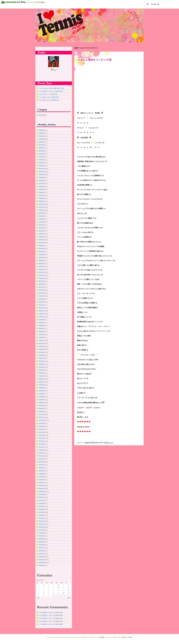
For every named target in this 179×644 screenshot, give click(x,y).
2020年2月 (42, 338)
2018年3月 (42, 406)
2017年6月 (42, 432)
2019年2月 (42, 373)
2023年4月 (42, 225)
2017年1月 (42, 447)
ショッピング (61, 637)
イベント (108, 637)
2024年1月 (42, 201)
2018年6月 (42, 397)
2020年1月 (42, 341)
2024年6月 (42, 186)
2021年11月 (42, 275)
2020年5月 (42, 329)
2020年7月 (42, 323)
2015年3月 (42, 512)
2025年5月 (42, 154)
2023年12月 (42, 204)
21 (68, 590)
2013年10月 (42, 563)
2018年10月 (42, 385)
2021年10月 (42, 278)
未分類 (87, 443)
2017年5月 (42, 435)
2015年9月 (42, 495)
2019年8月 (42, 355)
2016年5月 (42, 471)
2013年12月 (42, 557)
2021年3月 (42, 299)
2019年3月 (42, 370)
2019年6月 (42, 361)
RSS (55, 70)
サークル (76, 637)
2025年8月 (42, 145)
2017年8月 (42, 426)
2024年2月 (42, 198)
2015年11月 (42, 489)
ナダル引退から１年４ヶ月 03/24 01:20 (51, 91)
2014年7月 (42, 536)
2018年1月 (42, 412)
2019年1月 (42, 376)
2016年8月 (42, 462)
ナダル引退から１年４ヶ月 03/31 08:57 (51, 615)
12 (58, 588)
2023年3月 (42, 228)
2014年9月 (42, 530)
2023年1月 (42, 234)
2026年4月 (42, 130)
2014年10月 (42, 527)
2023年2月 (42, 231)
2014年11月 (42, 524)
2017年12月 (42, 415)
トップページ (51, 637)
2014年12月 (42, 521)
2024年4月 (42, 192)
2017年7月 (42, 429)
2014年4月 (42, 545)
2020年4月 (42, 332)
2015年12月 (42, 486)
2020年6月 (42, 326)
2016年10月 (42, 456)
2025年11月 (42, 136)
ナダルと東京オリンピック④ (95, 60)
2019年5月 (42, 364)
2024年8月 (42, 181)
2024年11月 (42, 172)
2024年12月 (42, 169)
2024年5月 (42, 189)
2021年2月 (42, 302)
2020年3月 (42, 335)
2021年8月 (42, 284)
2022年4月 (42, 261)
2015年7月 (42, 500)
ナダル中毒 (131, 31)
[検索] (158, 4)
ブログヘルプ (117, 637)
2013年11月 (42, 560)
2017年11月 (42, 418)
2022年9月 (42, 246)
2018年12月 (42, 379)
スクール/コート (92, 637)
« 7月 (38, 598)
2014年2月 (42, 551)
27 (63, 593)
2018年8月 (42, 391)
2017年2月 (42, 444)
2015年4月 (42, 509)
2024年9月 (42, 178)
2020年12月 (42, 308)
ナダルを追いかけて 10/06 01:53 (49, 100)
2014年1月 (42, 554)
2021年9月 (42, 281)
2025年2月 (42, 163)
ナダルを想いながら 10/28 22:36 (49, 97)
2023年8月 (42, 216)
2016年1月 (42, 483)
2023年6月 (42, 219)
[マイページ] (31, 2)
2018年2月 (42, 409)
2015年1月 (42, 518)
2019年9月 (42, 352)
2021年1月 (42, 305)
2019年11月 (42, 346)
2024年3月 (42, 195)
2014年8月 (42, 533)
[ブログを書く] (40, 2)
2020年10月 (42, 314)
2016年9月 (42, 459)
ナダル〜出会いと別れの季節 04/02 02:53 (51, 88)
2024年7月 (42, 184)
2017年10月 (42, 420)
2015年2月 (42, 515)
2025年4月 (42, 157)
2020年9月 (42, 317)
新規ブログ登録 (127, 637)
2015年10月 (42, 492)
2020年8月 (42, 320)
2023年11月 (42, 207)
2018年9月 (42, 388)
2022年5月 (42, 258)
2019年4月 (42, 367)
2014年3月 (42, 548)
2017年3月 (42, 441)
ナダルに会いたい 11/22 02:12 (48, 94)
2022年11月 (42, 240)
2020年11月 (42, 311)
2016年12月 (42, 450)
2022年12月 (42, 237)
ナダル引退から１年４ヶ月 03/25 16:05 (51, 618)
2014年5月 (42, 542)
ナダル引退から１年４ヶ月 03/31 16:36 (51, 612)
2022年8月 (42, 249)
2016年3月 (42, 477)
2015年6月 (42, 503)
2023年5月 (42, 222)
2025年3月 (42, 160)
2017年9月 (42, 423)
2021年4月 (42, 296)
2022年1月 (42, 269)
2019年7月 (42, 358)
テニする (83, 637)
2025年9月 (42, 142)
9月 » (69, 598)
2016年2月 (42, 480)
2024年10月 (42, 175)
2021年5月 (42, 293)
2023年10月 (42, 210)
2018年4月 (42, 403)
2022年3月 (42, 264)
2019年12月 (42, 343)
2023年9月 (42, 213)
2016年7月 (42, 465)
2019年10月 (42, 349)
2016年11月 (42, 453)
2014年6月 (42, 539)
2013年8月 (42, 566)
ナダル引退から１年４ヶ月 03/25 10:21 (51, 621)
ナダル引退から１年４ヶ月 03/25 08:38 (51, 624)
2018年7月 (42, 394)
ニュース (69, 637)
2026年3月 (42, 133)
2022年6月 (42, 255)
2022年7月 (42, 252)
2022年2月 (42, 266)
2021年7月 (42, 287)
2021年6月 (42, 290)
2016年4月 (42, 474)
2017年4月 (42, 438)
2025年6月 (42, 151)
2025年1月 (42, 166)
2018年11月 (42, 382)
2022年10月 (42, 243)
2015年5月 (42, 506)
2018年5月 (42, 400)
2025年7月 (42, 148)
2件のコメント (109, 443)
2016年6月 (42, 468)
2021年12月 (42, 272)
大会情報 (101, 637)
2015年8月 (42, 497)
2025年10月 (42, 139)
